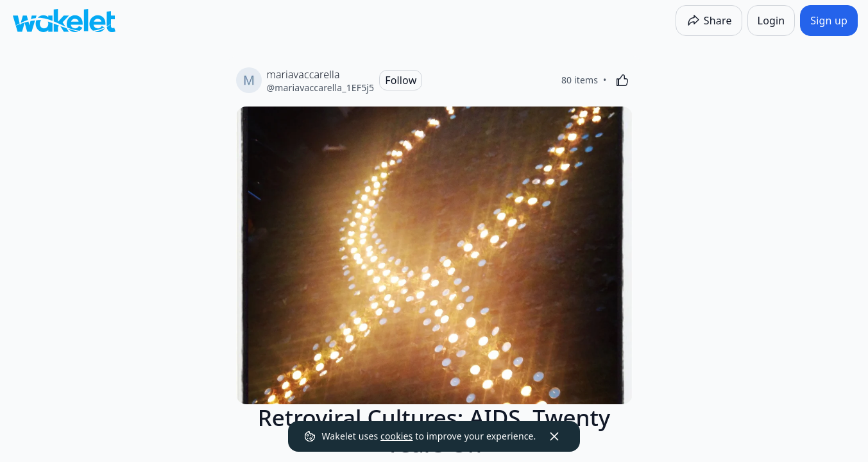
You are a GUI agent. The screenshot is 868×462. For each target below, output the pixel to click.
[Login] (771, 21)
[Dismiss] (554, 436)
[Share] (709, 21)
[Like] (622, 80)
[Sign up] (829, 21)
